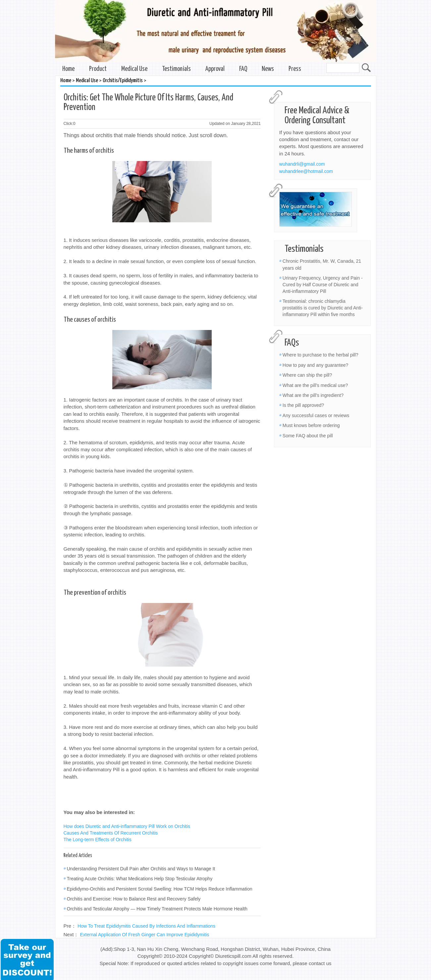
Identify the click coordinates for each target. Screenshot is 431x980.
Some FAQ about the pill (308, 436)
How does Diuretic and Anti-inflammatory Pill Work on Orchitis (127, 826)
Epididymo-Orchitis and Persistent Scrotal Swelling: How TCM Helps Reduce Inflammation (160, 889)
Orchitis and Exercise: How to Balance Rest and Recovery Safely (134, 899)
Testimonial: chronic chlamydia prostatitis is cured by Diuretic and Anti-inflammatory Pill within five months (323, 308)
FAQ (243, 69)
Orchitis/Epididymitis (123, 81)
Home (68, 69)
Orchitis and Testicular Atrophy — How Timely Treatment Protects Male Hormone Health (157, 909)
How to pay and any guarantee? (315, 365)
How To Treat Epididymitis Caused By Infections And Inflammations (146, 926)
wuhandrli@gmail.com (302, 164)
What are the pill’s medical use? (315, 385)
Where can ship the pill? (307, 375)
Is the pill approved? (303, 405)
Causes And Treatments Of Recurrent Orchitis (111, 833)
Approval (215, 69)
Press (295, 69)
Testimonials (176, 69)
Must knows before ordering (311, 425)
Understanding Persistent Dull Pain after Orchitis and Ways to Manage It (141, 869)
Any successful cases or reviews (316, 415)
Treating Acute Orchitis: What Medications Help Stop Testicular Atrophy (140, 879)
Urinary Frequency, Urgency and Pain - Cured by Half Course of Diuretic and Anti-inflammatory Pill (323, 285)
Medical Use (134, 69)
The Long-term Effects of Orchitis (98, 840)
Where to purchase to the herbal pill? (321, 355)
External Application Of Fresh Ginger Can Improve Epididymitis (145, 935)
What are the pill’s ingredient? (313, 395)
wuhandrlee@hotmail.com (306, 171)
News (268, 69)
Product (98, 69)
